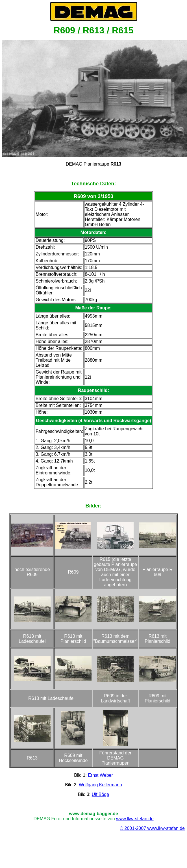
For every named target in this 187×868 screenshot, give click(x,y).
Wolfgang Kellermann (100, 785)
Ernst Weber (100, 775)
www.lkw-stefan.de (135, 819)
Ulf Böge (100, 794)
